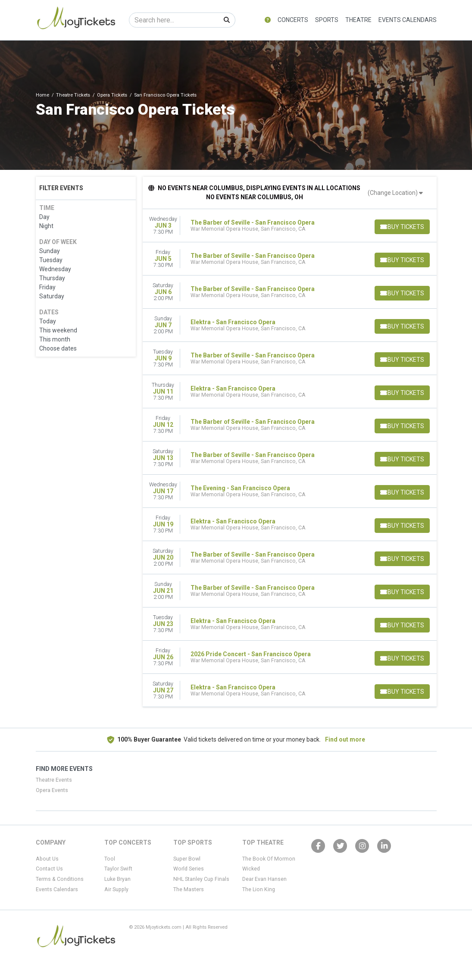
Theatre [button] (358, 20)
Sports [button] (327, 20)
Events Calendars (408, 20)
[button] (268, 20)
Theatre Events (54, 780)
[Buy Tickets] (401, 227)
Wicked (251, 869)
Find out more (345, 739)
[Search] (174, 20)
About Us (47, 859)
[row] (290, 226)
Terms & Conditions (60, 879)
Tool (110, 859)
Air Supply (116, 889)
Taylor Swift (118, 869)
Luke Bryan (117, 879)
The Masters (189, 889)
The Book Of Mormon (269, 859)
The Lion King (259, 889)
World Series (189, 869)
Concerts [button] (293, 20)
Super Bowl (187, 859)
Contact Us (49, 869)
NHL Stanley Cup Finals (201, 879)
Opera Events (52, 790)
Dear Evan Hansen (264, 879)
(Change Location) (395, 193)
